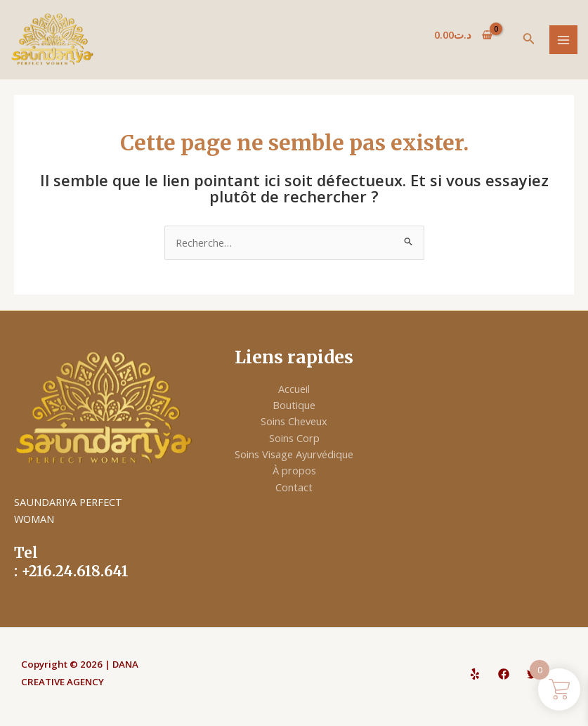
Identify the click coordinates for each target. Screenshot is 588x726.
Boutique (294, 405)
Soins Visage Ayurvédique (294, 454)
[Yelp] (475, 674)
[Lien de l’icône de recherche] (529, 40)
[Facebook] (504, 674)
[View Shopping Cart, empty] (463, 35)
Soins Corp (294, 438)
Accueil (294, 389)
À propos (294, 470)
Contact (294, 487)
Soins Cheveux (294, 421)
